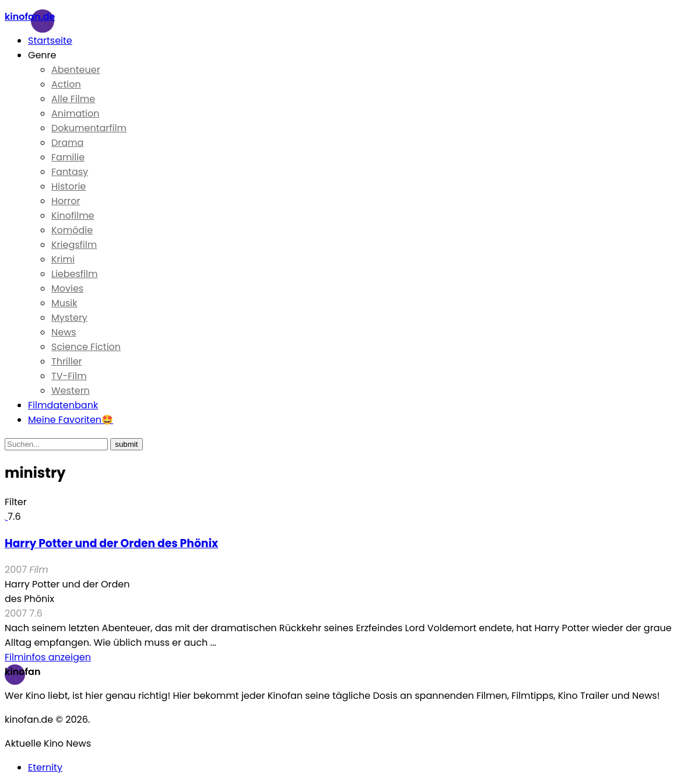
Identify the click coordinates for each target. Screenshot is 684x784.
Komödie (72, 230)
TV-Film (69, 376)
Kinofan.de (30, 17)
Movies (67, 288)
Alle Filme (73, 99)
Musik (64, 303)
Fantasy (70, 172)
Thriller (67, 361)
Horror (66, 201)
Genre (42, 55)
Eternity (45, 767)
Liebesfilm (74, 274)
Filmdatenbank (63, 405)
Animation (76, 113)
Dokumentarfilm (89, 128)
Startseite (50, 41)
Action (66, 84)
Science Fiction (86, 347)
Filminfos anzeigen (48, 657)
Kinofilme (73, 216)
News (64, 332)
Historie (69, 186)
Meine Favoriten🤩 (71, 420)
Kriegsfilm (74, 245)
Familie (68, 157)
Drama (67, 143)
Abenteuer (76, 70)
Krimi (63, 259)
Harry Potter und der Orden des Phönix (111, 543)
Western (71, 391)
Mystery (69, 318)
